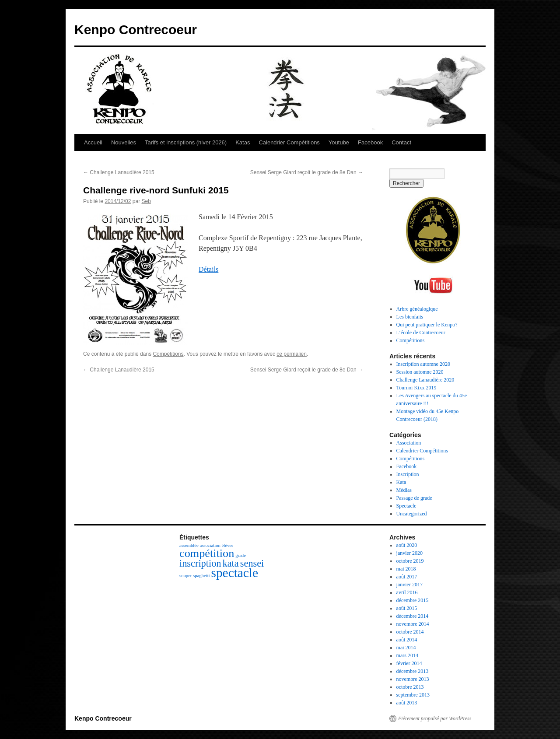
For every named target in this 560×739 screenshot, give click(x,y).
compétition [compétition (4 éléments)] (207, 553)
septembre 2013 (413, 695)
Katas (243, 142)
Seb (146, 201)
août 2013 (407, 703)
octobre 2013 (410, 687)
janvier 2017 (409, 585)
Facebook (370, 142)
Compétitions (168, 354)
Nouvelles (124, 142)
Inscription (408, 474)
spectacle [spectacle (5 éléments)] (235, 573)
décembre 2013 (413, 671)
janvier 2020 (409, 553)
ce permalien (292, 354)
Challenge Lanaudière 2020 (425, 380)
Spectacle (406, 506)
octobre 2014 (410, 632)
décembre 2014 (413, 616)
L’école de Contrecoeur (421, 333)
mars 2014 (407, 655)
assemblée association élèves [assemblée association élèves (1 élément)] (206, 545)
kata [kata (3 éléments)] (231, 563)
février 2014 (409, 663)
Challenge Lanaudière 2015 (119, 172)
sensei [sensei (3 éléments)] (252, 563)
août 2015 (407, 608)
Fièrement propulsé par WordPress (435, 718)
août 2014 (407, 640)
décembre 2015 (413, 600)
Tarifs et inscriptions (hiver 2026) (186, 142)
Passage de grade (414, 498)
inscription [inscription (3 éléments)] (200, 563)
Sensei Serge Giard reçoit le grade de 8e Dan (307, 172)
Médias (404, 490)
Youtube (339, 142)
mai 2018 (406, 569)
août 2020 (407, 545)
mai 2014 (406, 648)
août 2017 (407, 577)
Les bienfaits (410, 317)
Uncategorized (412, 514)
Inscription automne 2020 (423, 364)
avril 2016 (407, 592)
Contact (401, 142)
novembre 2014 (413, 624)
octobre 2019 (410, 561)
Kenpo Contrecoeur (136, 30)
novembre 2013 (413, 679)
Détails (208, 269)
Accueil (93, 142)
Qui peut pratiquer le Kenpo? (427, 325)
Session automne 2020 (420, 372)
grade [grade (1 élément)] (241, 555)
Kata (401, 482)
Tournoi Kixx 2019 (416, 388)
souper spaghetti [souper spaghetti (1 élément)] (195, 576)
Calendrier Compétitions (289, 142)
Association (409, 443)
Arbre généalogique (417, 309)
